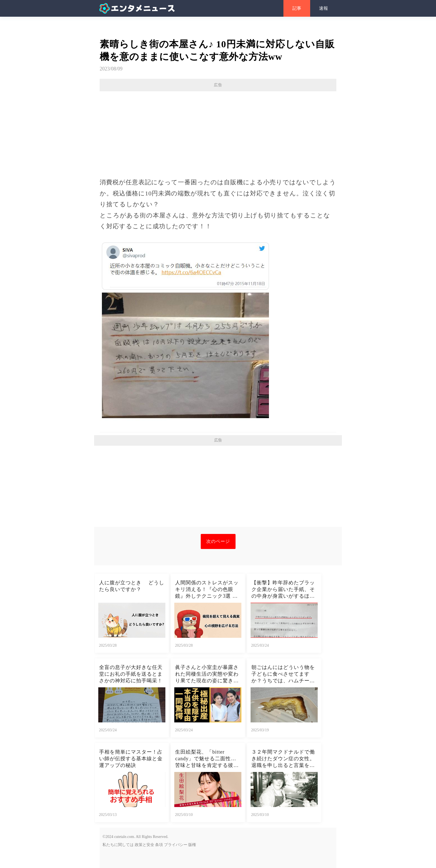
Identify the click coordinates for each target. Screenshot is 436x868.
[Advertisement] (218, 132)
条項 (159, 845)
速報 (324, 8)
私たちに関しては (118, 845)
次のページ (218, 541)
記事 (297, 8)
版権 (192, 845)
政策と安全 (144, 845)
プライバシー (176, 845)
